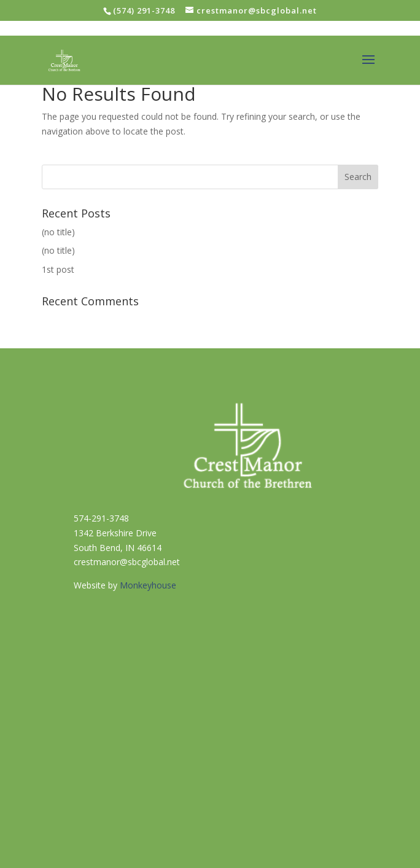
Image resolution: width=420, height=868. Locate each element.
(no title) (58, 232)
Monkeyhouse (148, 585)
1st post (58, 269)
